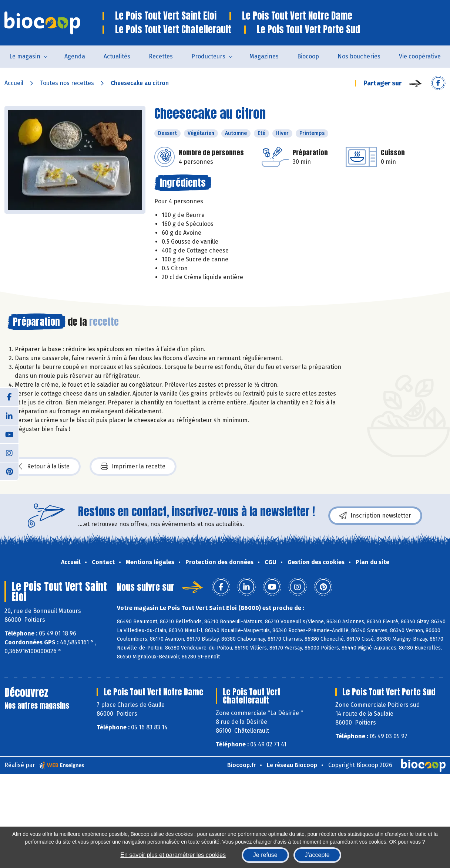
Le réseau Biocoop (292, 765)
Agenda (75, 56)
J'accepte (317, 855)
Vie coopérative (420, 56)
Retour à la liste (44, 467)
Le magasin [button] (25, 56)
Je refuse (265, 855)
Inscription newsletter (375, 516)
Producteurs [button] (208, 56)
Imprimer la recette (133, 467)
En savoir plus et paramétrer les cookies (173, 855)
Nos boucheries (359, 56)
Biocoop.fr (241, 765)
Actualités (117, 56)
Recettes (161, 56)
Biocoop (308, 56)
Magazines (264, 56)
